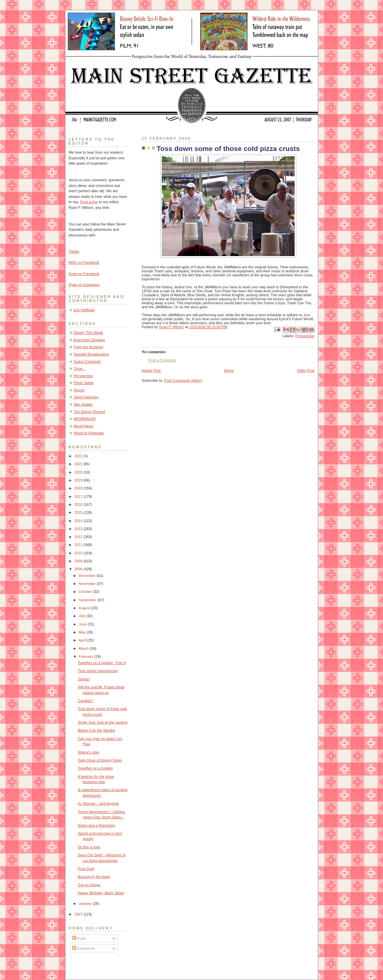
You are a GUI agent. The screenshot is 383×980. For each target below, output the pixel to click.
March (84, 648)
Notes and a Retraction (96, 825)
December (88, 576)
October (86, 592)
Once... (80, 368)
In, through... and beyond (98, 803)
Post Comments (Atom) (183, 380)
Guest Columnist (87, 361)
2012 (79, 537)
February (87, 656)
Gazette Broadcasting (91, 354)
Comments (83, 948)
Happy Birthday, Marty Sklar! (101, 893)
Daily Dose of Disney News (100, 760)
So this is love (89, 847)
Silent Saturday (86, 397)
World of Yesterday (89, 433)
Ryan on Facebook (84, 274)
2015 (79, 512)
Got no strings (89, 885)
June (83, 624)
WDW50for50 (85, 419)
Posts (79, 938)
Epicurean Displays (90, 340)
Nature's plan (89, 752)
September (88, 600)
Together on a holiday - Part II (102, 663)
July (83, 616)
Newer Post (151, 370)
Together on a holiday (95, 768)
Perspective (305, 336)
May (83, 632)
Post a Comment (162, 360)
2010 (79, 553)
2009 (79, 561)
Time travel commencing (98, 671)
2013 (79, 529)
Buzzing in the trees (94, 877)
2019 (79, 480)
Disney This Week (89, 333)
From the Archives (89, 347)
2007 (79, 914)
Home (229, 370)
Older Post (306, 370)
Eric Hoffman (84, 310)
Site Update (83, 404)
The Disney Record (90, 412)
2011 (79, 545)
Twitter (74, 251)
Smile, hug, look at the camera (102, 722)
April (83, 640)
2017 (79, 496)
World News (84, 426)
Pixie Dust (86, 869)
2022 (79, 456)
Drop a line (89, 202)
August (85, 608)
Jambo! (84, 679)
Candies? (86, 701)
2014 (79, 521)
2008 (79, 569)
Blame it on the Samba (96, 730)
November (88, 584)
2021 (79, 464)
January (86, 904)
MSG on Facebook (84, 262)
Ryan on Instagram (84, 285)
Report (79, 390)
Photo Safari (84, 383)
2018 (79, 488)
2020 (79, 472)
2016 (79, 504)
